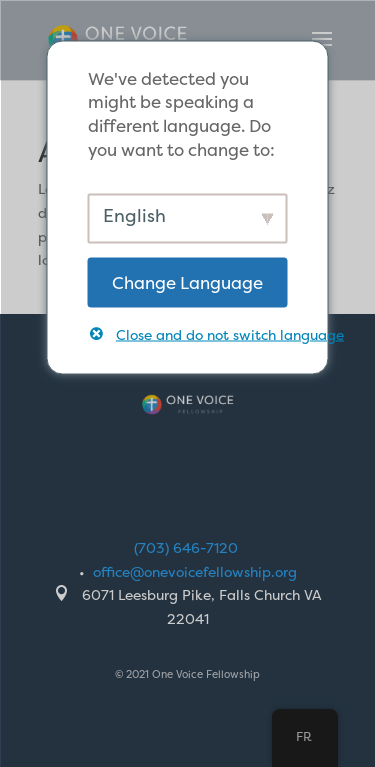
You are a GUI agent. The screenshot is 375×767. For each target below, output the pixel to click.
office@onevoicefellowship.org (195, 571)
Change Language (187, 281)
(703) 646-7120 (186, 547)
